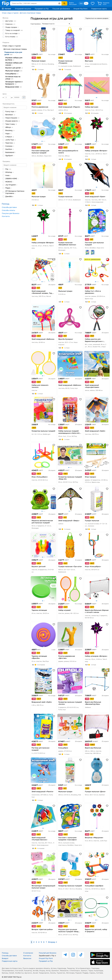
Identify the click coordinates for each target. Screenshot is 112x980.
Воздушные (13, 87)
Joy (11, 185)
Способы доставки (9, 207)
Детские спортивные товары (30, 13)
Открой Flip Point (80, 9)
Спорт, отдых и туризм (10, 13)
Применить (24, 97)
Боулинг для (14, 68)
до (16, 97)
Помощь (5, 953)
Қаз (81, 3)
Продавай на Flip (42, 9)
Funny (11, 111)
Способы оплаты (8, 210)
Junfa (11, 140)
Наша (12, 118)
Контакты (6, 216)
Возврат (5, 958)
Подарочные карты (99, 9)
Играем (13, 121)
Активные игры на (13, 78)
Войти (71, 3)
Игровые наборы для (14, 59)
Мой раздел (73, 4)
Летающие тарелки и (14, 83)
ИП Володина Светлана (15, 192)
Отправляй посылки (23, 9)
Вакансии (27, 958)
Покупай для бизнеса (61, 9)
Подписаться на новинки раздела (97, 18)
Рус (86, 3)
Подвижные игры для (13, 53)
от (7, 97)
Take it (11, 124)
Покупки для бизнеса (11, 213)
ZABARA (12, 178)
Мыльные (14, 71)
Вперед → (53, 942)
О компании (28, 953)
